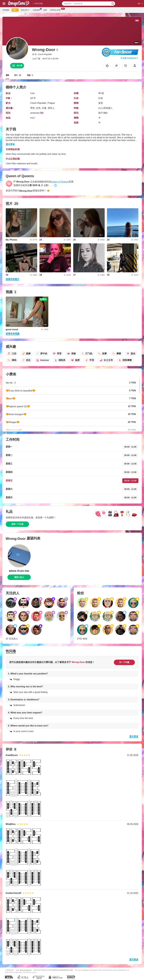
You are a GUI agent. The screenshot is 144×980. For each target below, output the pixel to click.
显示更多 (10, 144)
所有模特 (6, 10)
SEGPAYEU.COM (67, 970)
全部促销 (37, 10)
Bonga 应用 (56, 10)
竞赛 (45, 10)
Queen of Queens (60, 182)
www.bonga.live (26, 970)
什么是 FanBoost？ (129, 58)
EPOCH (57, 970)
